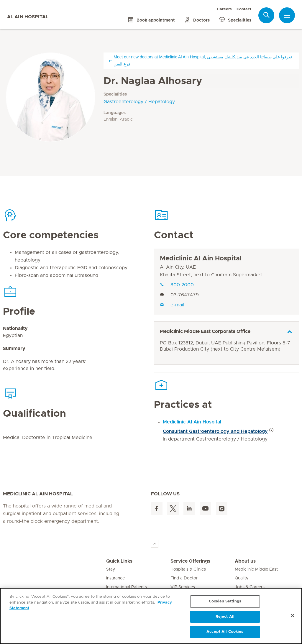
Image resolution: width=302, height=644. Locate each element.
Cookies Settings (225, 601)
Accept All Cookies (225, 632)
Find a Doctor (184, 578)
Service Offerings (190, 561)
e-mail (172, 305)
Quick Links (119, 561)
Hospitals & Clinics (188, 569)
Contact (244, 9)
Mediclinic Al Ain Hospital (201, 259)
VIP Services (183, 587)
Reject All (225, 617)
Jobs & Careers (250, 587)
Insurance (115, 578)
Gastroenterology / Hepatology (139, 102)
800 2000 (177, 285)
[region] (151, 616)
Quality (242, 578)
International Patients (127, 587)
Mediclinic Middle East (256, 569)
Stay (111, 569)
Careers (224, 9)
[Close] (293, 616)
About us (245, 561)
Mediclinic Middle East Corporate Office (205, 331)
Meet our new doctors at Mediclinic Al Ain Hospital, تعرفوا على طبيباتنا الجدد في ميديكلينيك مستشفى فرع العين (200, 60)
